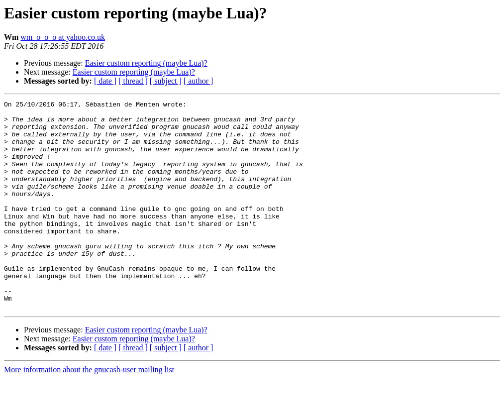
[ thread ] (133, 81)
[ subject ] (166, 81)
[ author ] (199, 81)
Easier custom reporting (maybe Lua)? (146, 63)
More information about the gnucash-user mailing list (89, 411)
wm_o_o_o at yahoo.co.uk (63, 37)
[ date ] (105, 81)
